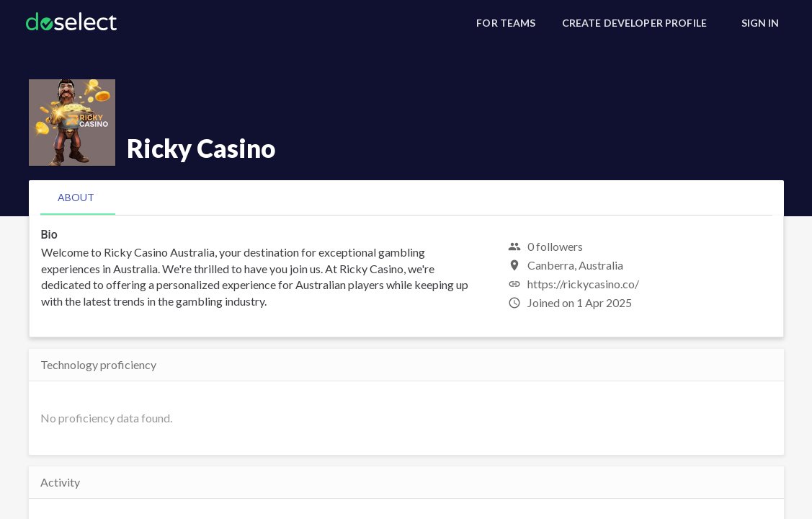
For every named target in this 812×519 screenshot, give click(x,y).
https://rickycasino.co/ (583, 284)
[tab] (76, 198)
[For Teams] (506, 23)
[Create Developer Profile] (634, 23)
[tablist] (406, 198)
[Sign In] (760, 23)
